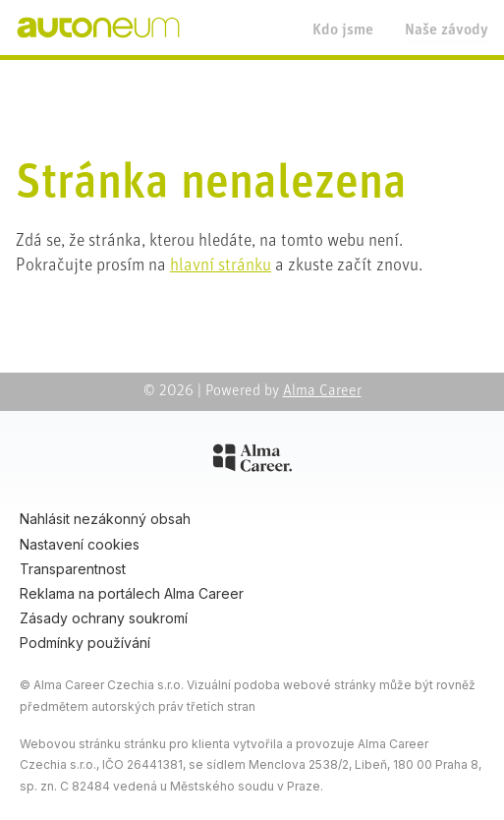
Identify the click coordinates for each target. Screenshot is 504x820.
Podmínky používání (85, 643)
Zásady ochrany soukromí (104, 618)
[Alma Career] (252, 461)
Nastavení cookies (80, 544)
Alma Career (322, 391)
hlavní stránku (221, 266)
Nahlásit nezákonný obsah (105, 519)
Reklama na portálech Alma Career (132, 593)
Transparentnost (73, 569)
